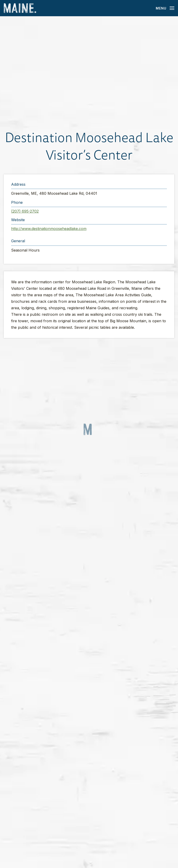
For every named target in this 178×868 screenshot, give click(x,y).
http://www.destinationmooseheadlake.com (49, 229)
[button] (89, 72)
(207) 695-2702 (25, 211)
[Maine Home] (20, 8)
